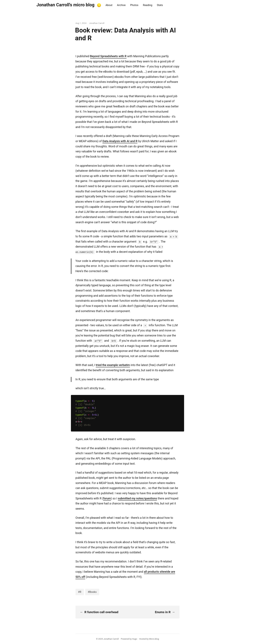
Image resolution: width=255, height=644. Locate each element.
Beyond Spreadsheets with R (108, 56)
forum (107, 498)
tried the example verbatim (113, 365)
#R (80, 592)
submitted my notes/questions (138, 498)
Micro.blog (154, 639)
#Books (92, 592)
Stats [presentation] (160, 5)
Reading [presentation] (148, 5)
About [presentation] (109, 5)
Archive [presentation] (121, 5)
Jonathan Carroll (111, 639)
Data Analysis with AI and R (120, 141)
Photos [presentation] (134, 5)
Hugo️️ (135, 639)
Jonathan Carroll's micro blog (65, 5)
